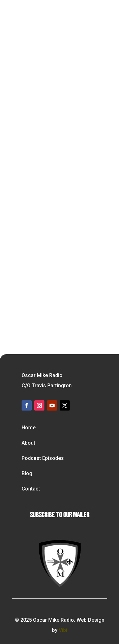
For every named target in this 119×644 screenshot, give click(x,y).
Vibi (63, 630)
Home (29, 428)
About (28, 443)
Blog (27, 473)
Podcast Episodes (43, 458)
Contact (31, 489)
